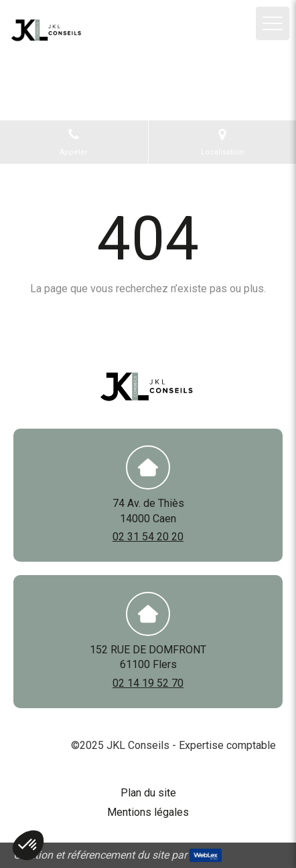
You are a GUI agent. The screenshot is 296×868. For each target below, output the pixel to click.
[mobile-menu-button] (273, 23)
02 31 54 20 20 (148, 537)
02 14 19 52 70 (148, 683)
